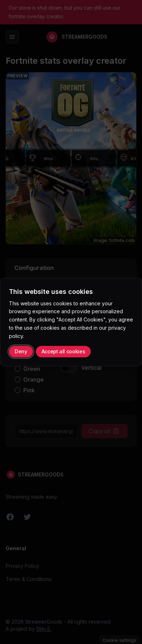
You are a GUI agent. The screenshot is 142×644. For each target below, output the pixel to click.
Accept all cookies (63, 351)
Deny (21, 351)
